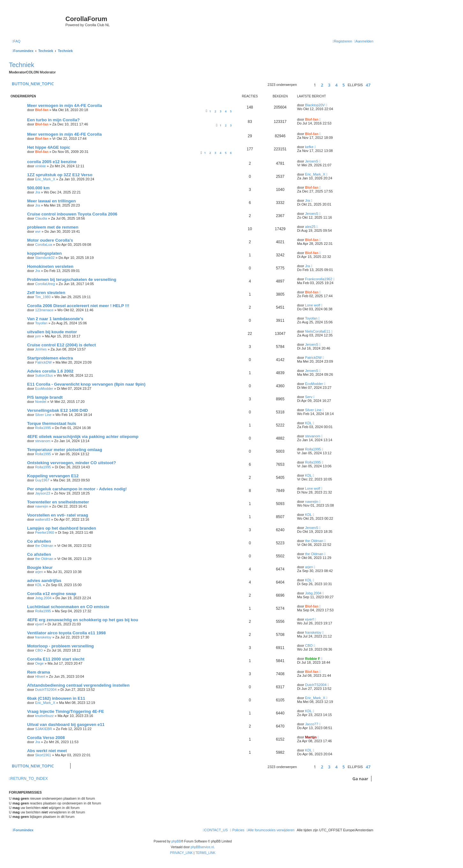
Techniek (22, 65)
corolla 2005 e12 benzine (52, 162)
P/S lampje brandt (45, 397)
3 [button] (329, 85)
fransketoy (43, 637)
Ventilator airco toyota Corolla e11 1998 (66, 633)
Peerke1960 (45, 532)
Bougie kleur (40, 567)
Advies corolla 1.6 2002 (50, 371)
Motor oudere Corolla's (50, 240)
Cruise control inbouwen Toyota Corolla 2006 (72, 214)
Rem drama (39, 672)
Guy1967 (42, 480)
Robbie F (313, 659)
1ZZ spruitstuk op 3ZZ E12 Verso (60, 175)
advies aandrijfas (44, 581)
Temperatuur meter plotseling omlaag (65, 450)
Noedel (41, 402)
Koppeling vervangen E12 (53, 476)
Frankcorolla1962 (319, 279)
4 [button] (336, 85)
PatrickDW (43, 362)
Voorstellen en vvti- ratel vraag (58, 515)
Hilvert (40, 676)
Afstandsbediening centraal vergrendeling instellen (78, 685)
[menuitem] (16, 41)
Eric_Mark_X (45, 179)
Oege (39, 663)
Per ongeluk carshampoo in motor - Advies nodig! (77, 489)
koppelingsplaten (44, 253)
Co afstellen (39, 541)
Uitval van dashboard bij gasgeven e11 (66, 725)
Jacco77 (312, 724)
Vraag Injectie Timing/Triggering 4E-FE (66, 711)
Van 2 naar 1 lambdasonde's (55, 319)
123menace (44, 310)
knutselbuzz (44, 716)
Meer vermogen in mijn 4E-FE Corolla (64, 134)
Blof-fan (42, 110)
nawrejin (42, 506)
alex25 (310, 227)
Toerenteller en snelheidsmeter (58, 502)
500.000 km (38, 188)
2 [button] (322, 85)
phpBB (176, 841)
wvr (38, 231)
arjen (39, 572)
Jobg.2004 (43, 598)
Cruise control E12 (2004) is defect (61, 345)
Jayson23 (43, 493)
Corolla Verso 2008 (46, 738)
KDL (308, 423)
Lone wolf (313, 305)
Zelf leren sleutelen (46, 293)
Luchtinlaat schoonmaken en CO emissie (68, 607)
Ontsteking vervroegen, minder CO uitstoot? (71, 463)
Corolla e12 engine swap (52, 594)
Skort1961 (43, 755)
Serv (309, 397)
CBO (39, 650)
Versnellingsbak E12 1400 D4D (58, 410)
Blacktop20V (315, 105)
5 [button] (344, 85)
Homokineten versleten (50, 266)
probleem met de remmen (53, 227)
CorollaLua (44, 245)
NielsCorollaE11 (318, 331)
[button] (304, 85)
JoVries (41, 349)
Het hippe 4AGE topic (49, 147)
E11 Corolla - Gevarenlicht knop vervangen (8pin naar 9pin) (86, 384)
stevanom (43, 441)
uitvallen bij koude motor (52, 332)
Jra (37, 192)
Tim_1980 (43, 297)
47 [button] (368, 85)
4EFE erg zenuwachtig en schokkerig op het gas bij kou (83, 620)
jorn (38, 336)
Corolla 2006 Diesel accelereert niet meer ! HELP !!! (78, 306)
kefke (309, 147)
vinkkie (41, 166)
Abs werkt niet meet (47, 751)
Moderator (48, 72)
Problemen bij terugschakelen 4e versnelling (72, 279)
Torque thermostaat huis (52, 423)
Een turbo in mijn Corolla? (53, 120)
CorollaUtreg (45, 284)
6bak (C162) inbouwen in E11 (56, 698)
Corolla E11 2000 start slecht (56, 659)
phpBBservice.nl (202, 847)
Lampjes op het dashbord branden (62, 528)
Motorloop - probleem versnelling (60, 646)
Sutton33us (44, 375)
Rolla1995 (43, 428)
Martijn (311, 737)
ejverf (39, 624)
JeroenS (312, 161)
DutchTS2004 (46, 690)
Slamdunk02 (45, 258)
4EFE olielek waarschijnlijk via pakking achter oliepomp (83, 437)
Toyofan (41, 323)
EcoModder (44, 389)
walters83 (43, 519)
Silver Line (43, 415)
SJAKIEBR (44, 729)
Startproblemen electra (50, 358)
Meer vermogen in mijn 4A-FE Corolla (65, 106)
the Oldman (44, 546)
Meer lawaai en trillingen (51, 201)
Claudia (41, 218)
